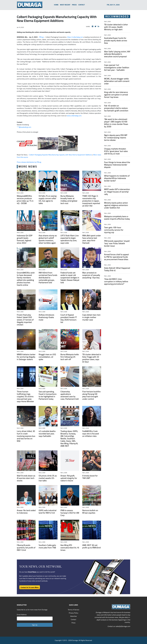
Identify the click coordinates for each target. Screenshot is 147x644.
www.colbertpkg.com (74, 116)
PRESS (74, 5)
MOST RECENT (65, 5)
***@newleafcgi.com (24, 127)
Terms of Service (73, 610)
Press (73, 623)
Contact (73, 619)
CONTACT (82, 5)
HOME (56, 5)
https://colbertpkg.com (75, 37)
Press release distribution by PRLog (29, 162)
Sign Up (35, 625)
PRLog (41, 37)
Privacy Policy (73, 613)
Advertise (73, 616)
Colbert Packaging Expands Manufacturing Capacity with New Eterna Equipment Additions (60, 155)
